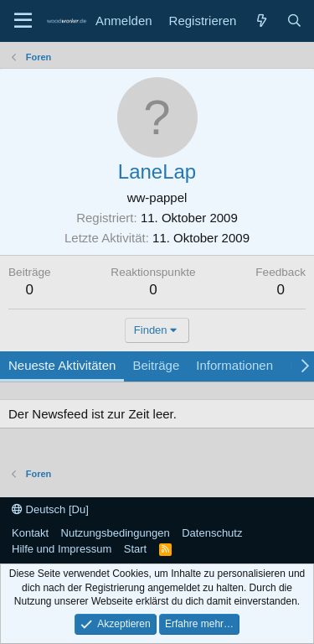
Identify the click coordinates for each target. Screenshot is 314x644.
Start (135, 549)
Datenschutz (212, 533)
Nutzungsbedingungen (116, 533)
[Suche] (294, 21)
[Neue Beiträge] (261, 21)
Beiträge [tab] (156, 365)
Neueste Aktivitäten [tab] (62, 365)
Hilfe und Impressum (62, 549)
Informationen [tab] (234, 365)
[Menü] (23, 21)
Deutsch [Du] (50, 509)
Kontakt (30, 533)
